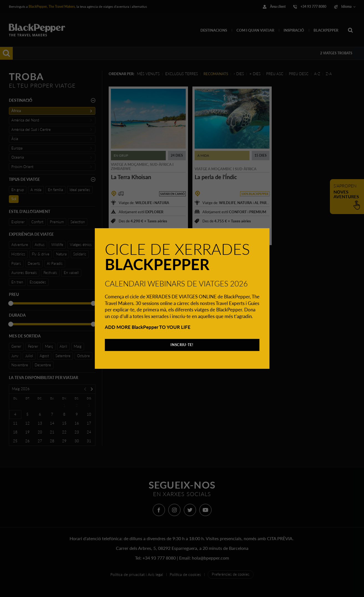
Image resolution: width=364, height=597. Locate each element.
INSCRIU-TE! (182, 345)
